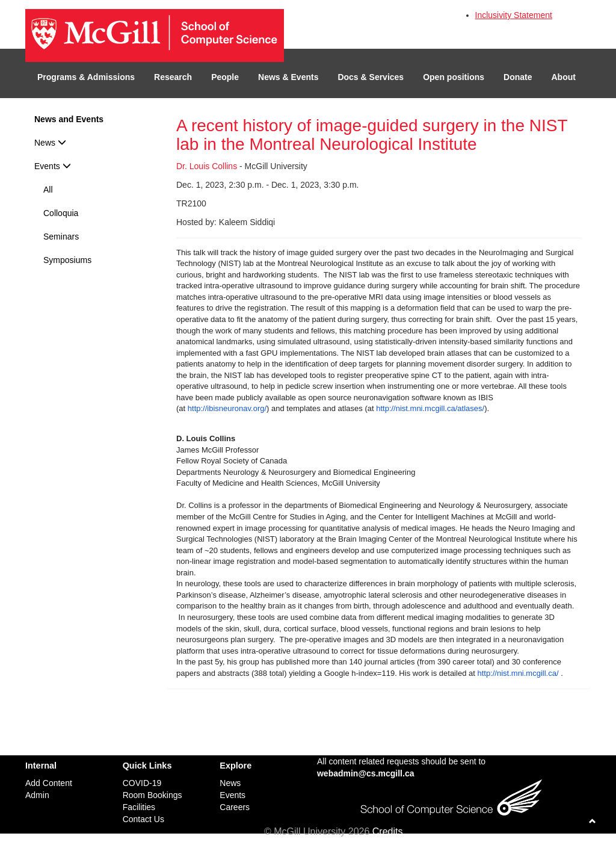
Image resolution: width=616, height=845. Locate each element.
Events (53, 166)
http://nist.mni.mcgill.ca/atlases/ (430, 408)
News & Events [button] (288, 77)
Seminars (61, 237)
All (48, 190)
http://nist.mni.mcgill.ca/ (518, 673)
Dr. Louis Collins (207, 166)
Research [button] (173, 77)
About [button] (564, 77)
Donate (518, 77)
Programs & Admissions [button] (86, 77)
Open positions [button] (454, 77)
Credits (388, 831)
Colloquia (61, 213)
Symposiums (67, 260)
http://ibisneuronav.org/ (227, 408)
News (50, 143)
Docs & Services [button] (371, 77)
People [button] (225, 77)
